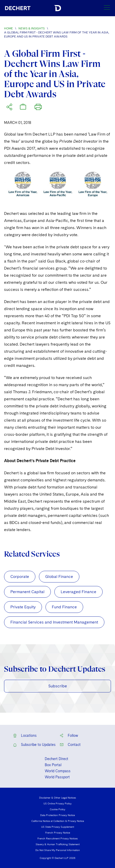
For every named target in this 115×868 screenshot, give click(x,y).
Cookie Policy (57, 809)
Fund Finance (64, 607)
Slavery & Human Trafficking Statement (58, 844)
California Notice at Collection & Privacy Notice (58, 821)
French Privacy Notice (58, 833)
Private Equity (23, 607)
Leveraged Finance (78, 592)
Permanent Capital (27, 592)
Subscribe (58, 686)
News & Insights (32, 28)
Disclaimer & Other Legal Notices (58, 798)
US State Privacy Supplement (58, 827)
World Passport (57, 777)
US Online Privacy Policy (57, 803)
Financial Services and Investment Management (54, 622)
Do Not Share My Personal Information (58, 850)
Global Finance (59, 577)
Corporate (20, 577)
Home (8, 28)
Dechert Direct (56, 759)
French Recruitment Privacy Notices (58, 838)
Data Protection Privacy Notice (57, 815)
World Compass (58, 771)
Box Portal (53, 765)
